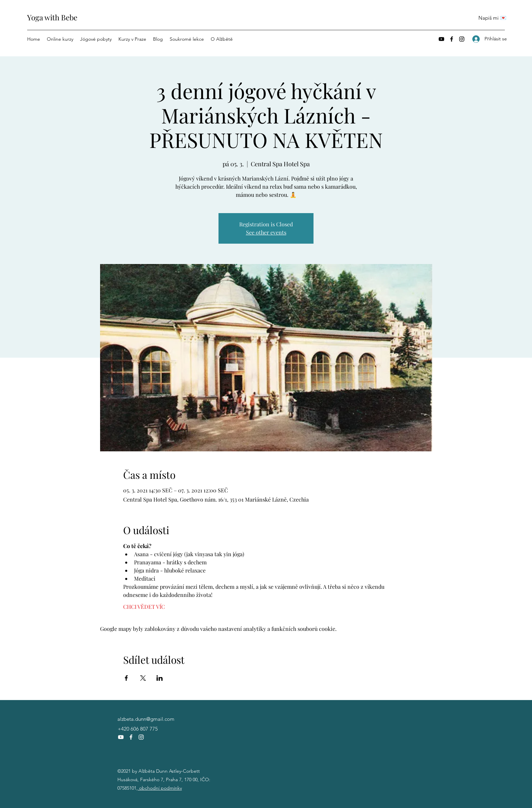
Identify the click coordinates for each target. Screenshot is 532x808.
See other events (266, 232)
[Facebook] (452, 39)
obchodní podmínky (160, 788)
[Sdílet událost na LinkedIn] (160, 678)
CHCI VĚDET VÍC (144, 607)
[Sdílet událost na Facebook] (126, 678)
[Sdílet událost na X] (143, 678)
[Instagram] (462, 39)
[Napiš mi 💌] (492, 18)
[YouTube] (441, 39)
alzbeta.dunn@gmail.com (146, 719)
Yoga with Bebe (52, 17)
